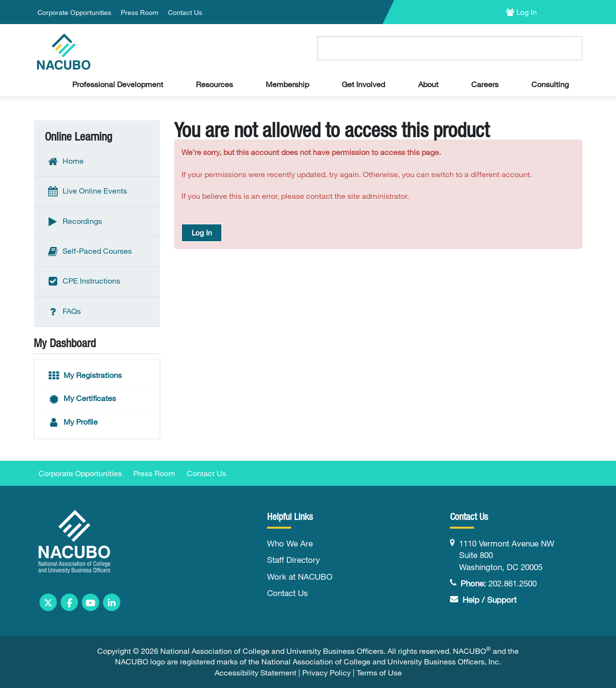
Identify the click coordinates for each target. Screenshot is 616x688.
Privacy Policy (327, 673)
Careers (485, 84)
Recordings (74, 221)
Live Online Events (87, 191)
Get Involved (363, 84)
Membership (287, 84)
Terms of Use (379, 673)
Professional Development (118, 84)
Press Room (140, 12)
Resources (214, 84)
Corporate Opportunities (74, 12)
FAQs (64, 311)
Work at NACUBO (300, 577)
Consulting (550, 84)
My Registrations (84, 376)
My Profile (72, 422)
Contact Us (185, 12)
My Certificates (82, 399)
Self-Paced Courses (89, 252)
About (428, 84)
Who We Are (290, 543)
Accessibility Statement (256, 673)
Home (65, 162)
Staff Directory (294, 560)
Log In (526, 12)
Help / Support (489, 600)
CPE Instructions (83, 281)
